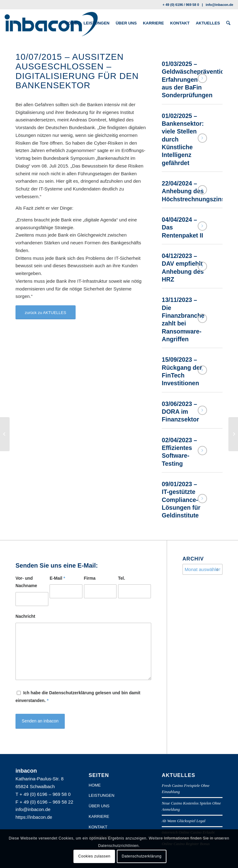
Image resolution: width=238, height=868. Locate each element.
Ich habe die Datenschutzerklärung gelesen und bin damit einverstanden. (78, 697)
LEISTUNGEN (101, 795)
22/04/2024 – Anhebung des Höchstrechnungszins (193, 191)
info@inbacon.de (220, 5)
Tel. (122, 578)
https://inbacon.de (34, 817)
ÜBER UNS (99, 806)
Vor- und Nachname (26, 582)
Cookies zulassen (95, 856)
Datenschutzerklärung (142, 856)
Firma (90, 578)
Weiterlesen (202, 78)
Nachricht (25, 616)
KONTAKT (98, 827)
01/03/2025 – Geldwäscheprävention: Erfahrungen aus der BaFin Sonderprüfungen (196, 79)
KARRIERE (99, 816)
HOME (95, 785)
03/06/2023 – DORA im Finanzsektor (180, 412)
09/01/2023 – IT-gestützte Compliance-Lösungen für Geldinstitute (181, 500)
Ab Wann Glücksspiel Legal (184, 821)
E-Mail (57, 578)
